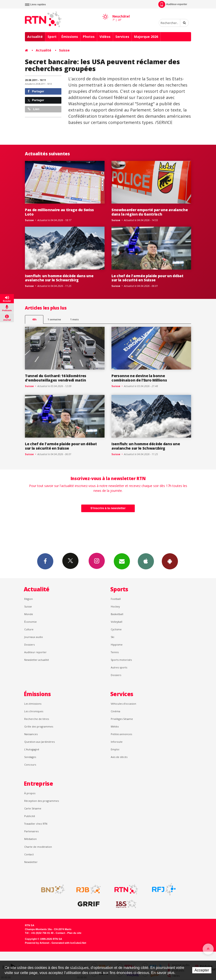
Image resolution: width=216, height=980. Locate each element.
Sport (52, 37)
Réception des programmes (42, 801)
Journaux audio (34, 637)
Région (28, 599)
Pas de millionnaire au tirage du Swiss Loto (59, 212)
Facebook (45, 561)
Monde (29, 614)
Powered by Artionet (37, 943)
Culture (29, 629)
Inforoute (117, 742)
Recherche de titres (37, 719)
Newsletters (122, 561)
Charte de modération (38, 847)
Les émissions (33, 704)
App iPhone (146, 561)
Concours (30, 765)
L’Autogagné (32, 749)
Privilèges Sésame (122, 719)
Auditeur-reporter (173, 4)
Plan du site (74, 933)
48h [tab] (34, 319)
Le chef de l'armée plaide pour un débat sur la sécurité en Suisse (147, 278)
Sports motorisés (121, 660)
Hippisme (117, 645)
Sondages (30, 757)
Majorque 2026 (146, 37)
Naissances (31, 734)
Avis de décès (119, 757)
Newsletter (31, 862)
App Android (170, 561)
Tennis (115, 652)
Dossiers (29, 645)
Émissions (70, 37)
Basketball (117, 614)
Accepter (202, 970)
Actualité (35, 37)
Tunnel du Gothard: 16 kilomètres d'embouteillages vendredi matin (56, 378)
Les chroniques (34, 711)
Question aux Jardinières (39, 742)
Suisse (64, 50)
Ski (112, 637)
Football (116, 599)
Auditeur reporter (35, 652)
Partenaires (31, 831)
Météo (115, 726)
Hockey (115, 606)
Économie (30, 622)
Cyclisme (116, 629)
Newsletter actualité (37, 660)
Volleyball (117, 622)
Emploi (115, 749)
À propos (30, 793)
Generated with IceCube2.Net (69, 943)
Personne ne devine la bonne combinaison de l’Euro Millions (139, 378)
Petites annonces (121, 734)
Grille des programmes (39, 726)
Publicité (30, 816)
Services (122, 37)
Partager (36, 91)
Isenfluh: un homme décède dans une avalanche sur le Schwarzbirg (59, 278)
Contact (29, 854)
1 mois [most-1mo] (74, 319)
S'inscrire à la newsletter (108, 508)
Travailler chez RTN (36, 824)
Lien (33, 109)
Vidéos (105, 37)
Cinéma (115, 711)
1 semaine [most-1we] (54, 319)
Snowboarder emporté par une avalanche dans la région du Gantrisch (150, 212)
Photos (89, 37)
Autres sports (119, 667)
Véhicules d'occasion (123, 704)
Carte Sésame (33, 808)
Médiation (30, 839)
